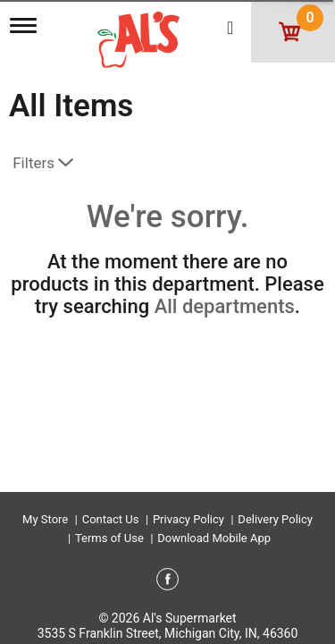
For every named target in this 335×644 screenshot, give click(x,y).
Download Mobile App (214, 538)
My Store (45, 519)
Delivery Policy (275, 519)
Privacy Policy (188, 519)
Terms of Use (109, 538)
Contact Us (111, 519)
